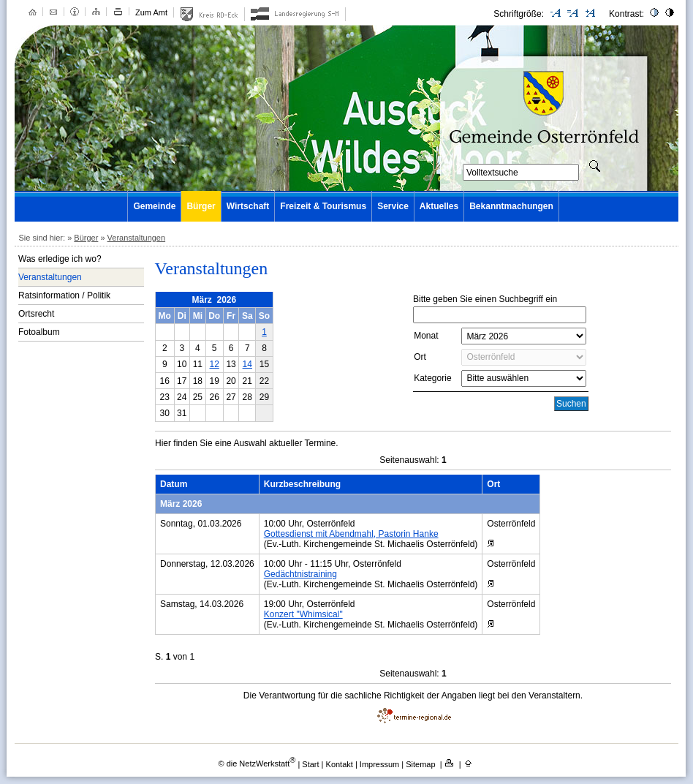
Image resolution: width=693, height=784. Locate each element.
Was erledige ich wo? (60, 259)
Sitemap (421, 764)
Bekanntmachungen (511, 206)
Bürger (201, 206)
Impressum (380, 764)
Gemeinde (154, 206)
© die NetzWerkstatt (257, 764)
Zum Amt (151, 12)
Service (393, 206)
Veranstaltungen (137, 238)
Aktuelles (439, 206)
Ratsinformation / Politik (64, 295)
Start (310, 764)
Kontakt (341, 764)
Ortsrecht (36, 314)
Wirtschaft (248, 206)
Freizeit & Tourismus (323, 206)
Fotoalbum (39, 332)
